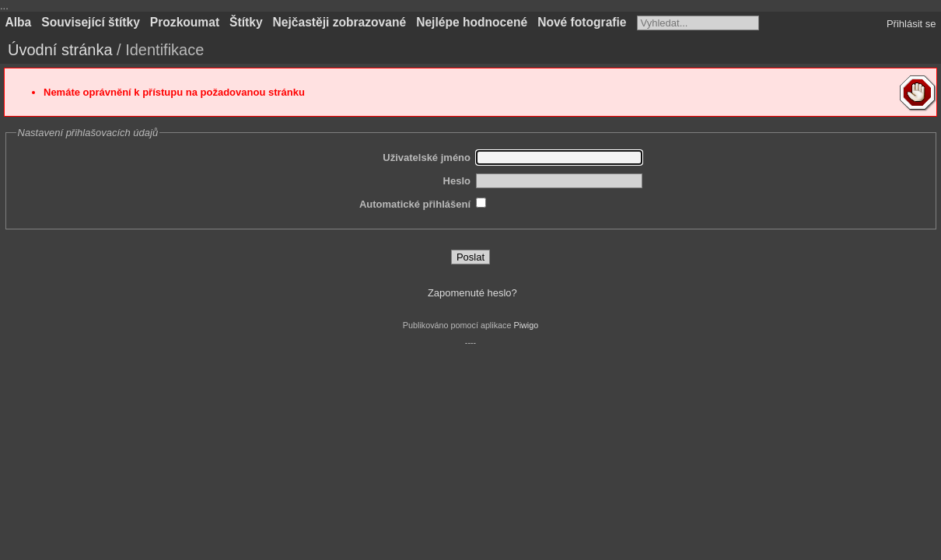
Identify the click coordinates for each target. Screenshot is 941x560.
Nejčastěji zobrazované (340, 22)
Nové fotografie (582, 22)
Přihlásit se (911, 24)
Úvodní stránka (60, 50)
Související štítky (91, 22)
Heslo (457, 181)
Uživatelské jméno (427, 157)
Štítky (246, 22)
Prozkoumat (185, 22)
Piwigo (526, 325)
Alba (19, 22)
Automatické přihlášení (415, 204)
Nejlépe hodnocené (472, 22)
